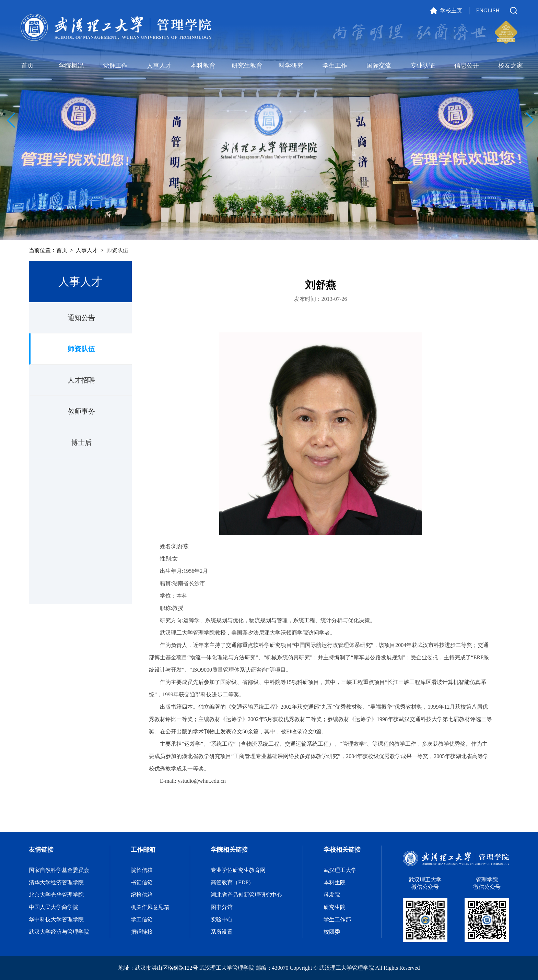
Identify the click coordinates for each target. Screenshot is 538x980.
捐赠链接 (142, 932)
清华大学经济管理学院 (56, 882)
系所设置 (222, 932)
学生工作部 (337, 919)
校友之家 (511, 66)
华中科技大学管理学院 (56, 919)
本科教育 (203, 66)
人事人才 (159, 66)
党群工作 (115, 66)
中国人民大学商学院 (54, 907)
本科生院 (335, 882)
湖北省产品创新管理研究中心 (246, 895)
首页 (27, 66)
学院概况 (71, 66)
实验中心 (222, 919)
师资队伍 (117, 250)
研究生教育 (247, 66)
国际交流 (379, 66)
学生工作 (335, 66)
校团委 (332, 932)
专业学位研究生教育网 (238, 870)
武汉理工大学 (340, 870)
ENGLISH (488, 10)
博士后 (81, 442)
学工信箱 (142, 919)
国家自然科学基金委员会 (59, 870)
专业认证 (423, 66)
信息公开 (467, 66)
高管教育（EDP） (232, 882)
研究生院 (335, 907)
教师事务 (81, 411)
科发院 (332, 895)
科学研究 (291, 66)
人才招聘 (81, 380)
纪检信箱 (142, 895)
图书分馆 (222, 907)
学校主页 (451, 10)
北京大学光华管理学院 (56, 895)
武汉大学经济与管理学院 (59, 932)
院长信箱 (142, 870)
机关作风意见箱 (150, 907)
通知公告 (81, 318)
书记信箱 (142, 882)
